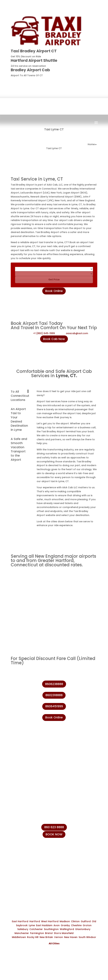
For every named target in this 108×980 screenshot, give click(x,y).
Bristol (49, 933)
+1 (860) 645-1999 (44, 333)
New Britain (46, 937)
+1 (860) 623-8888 (27, 862)
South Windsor (87, 937)
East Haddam (44, 925)
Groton (87, 925)
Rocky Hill (33, 937)
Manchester (22, 933)
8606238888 (85, 81)
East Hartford (20, 921)
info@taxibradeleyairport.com (35, 869)
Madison (65, 921)
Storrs (57, 933)
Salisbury (23, 929)
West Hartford (50, 921)
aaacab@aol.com (77, 333)
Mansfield (68, 933)
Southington (51, 929)
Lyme (32, 925)
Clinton (75, 921)
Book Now (56, 125)
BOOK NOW (54, 834)
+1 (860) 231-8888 (27, 854)
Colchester (36, 929)
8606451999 (54, 706)
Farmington (37, 933)
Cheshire (76, 925)
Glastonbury (83, 929)
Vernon (59, 937)
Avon (57, 925)
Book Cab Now (54, 339)
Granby (65, 925)
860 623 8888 (54, 827)
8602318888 (54, 695)
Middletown (19, 937)
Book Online (54, 291)
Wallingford (67, 929)
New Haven (71, 937)
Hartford (35, 921)
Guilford (86, 921)
